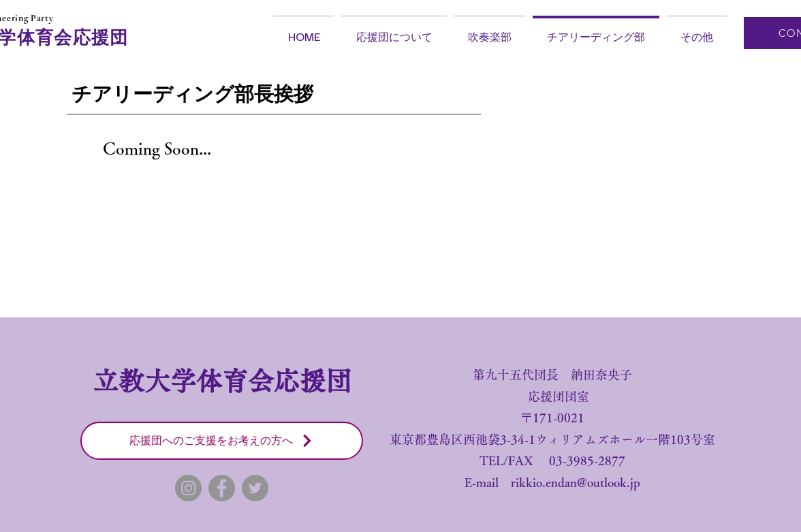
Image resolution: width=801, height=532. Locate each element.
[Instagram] (188, 488)
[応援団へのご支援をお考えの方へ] (222, 441)
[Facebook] (222, 488)
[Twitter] (255, 488)
